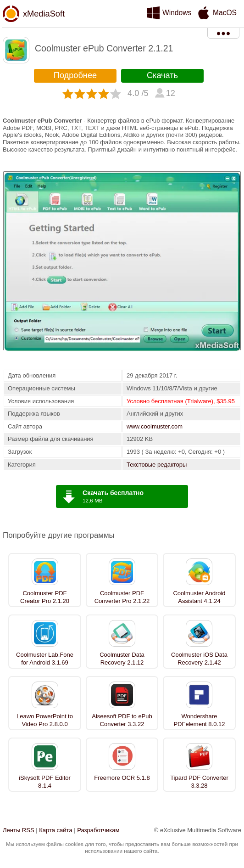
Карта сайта (55, 830)
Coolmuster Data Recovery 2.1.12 (122, 659)
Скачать (162, 75)
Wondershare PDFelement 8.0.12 (199, 720)
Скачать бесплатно (113, 493)
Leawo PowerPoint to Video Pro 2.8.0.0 (45, 720)
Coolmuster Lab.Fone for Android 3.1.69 (45, 659)
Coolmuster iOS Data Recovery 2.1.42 (199, 659)
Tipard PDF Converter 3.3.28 (199, 782)
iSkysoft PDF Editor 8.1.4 (45, 782)
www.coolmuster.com (155, 426)
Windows (177, 13)
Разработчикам (98, 830)
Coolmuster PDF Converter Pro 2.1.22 (122, 597)
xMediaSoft (44, 14)
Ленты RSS (19, 830)
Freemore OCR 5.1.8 (122, 778)
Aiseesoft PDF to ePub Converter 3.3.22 (122, 720)
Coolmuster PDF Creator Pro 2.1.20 (45, 597)
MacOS (225, 13)
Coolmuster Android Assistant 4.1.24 (199, 597)
